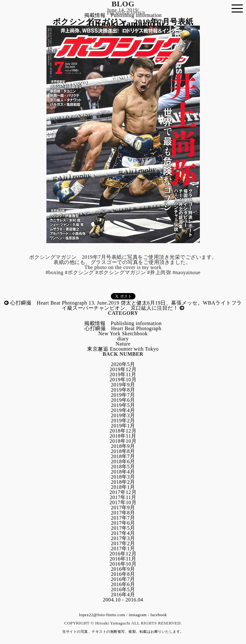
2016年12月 (123, 554)
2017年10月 (123, 502)
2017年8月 (123, 513)
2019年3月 (123, 415)
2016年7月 (123, 579)
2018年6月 (123, 461)
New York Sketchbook (123, 334)
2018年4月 (123, 472)
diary (123, 339)
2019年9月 (123, 385)
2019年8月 (123, 390)
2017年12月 (123, 492)
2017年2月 (123, 543)
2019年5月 (123, 405)
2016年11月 (123, 559)
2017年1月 (123, 549)
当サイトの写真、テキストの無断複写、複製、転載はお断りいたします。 (123, 632)
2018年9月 (123, 446)
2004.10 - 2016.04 (123, 600)
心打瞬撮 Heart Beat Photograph (123, 328)
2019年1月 (123, 426)
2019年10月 (123, 380)
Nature (123, 344)
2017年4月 (123, 533)
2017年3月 (123, 538)
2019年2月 (123, 421)
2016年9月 (123, 569)
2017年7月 (123, 518)
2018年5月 (123, 467)
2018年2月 (123, 482)
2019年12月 (123, 369)
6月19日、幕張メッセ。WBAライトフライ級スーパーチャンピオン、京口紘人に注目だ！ (152, 305)
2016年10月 (123, 564)
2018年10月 (123, 441)
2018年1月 (123, 487)
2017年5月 (123, 528)
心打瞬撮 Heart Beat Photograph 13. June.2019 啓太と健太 (76, 303)
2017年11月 (123, 497)
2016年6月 (123, 584)
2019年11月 (123, 374)
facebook (159, 615)
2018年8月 (123, 451)
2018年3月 (123, 477)
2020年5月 (123, 364)
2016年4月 (123, 595)
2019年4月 (123, 410)
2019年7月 (123, 395)
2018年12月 (123, 431)
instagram (138, 615)
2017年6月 (123, 523)
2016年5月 (123, 589)
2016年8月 (123, 574)
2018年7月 (123, 456)
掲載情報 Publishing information (123, 323)
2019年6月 (123, 400)
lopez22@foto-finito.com (102, 615)
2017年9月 (123, 508)
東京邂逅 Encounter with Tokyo (123, 349)
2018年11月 (123, 436)
